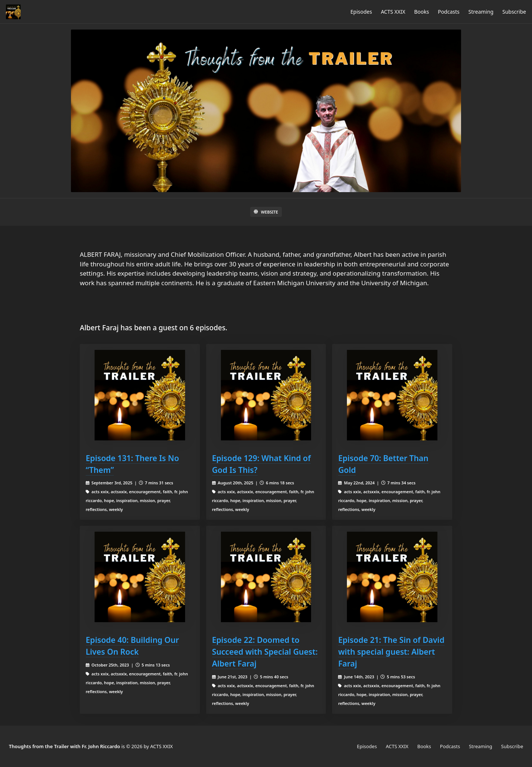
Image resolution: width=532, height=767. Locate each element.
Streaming (481, 12)
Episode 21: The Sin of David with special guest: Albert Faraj (391, 652)
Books (422, 12)
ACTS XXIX (393, 12)
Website (266, 212)
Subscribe (514, 12)
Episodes (361, 12)
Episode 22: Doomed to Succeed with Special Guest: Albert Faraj (265, 652)
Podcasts (449, 12)
